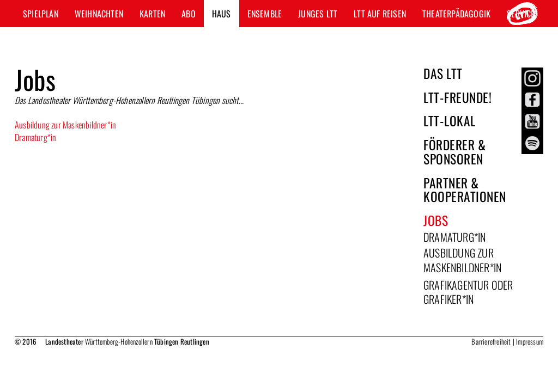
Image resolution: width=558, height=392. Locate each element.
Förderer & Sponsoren (454, 152)
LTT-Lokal (450, 121)
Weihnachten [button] (99, 14)
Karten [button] (152, 14)
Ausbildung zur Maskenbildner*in (65, 125)
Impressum (530, 341)
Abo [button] (189, 14)
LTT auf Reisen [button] (380, 14)
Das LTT (443, 73)
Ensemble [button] (265, 14)
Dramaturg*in (35, 137)
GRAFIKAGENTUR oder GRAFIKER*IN (468, 292)
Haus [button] (222, 14)
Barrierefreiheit (491, 341)
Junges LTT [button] (318, 14)
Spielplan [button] (41, 14)
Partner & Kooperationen (465, 190)
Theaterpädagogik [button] (456, 14)
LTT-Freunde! (457, 97)
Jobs (436, 220)
